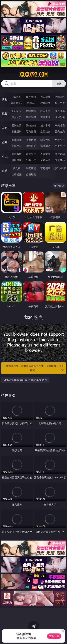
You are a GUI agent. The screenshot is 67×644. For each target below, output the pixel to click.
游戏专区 (60, 97)
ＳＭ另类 (60, 117)
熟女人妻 (17, 117)
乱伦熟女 (45, 131)
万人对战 (45, 97)
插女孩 (17, 168)
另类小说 (31, 160)
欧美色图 (45, 140)
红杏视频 (17, 174)
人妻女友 (45, 154)
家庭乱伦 (31, 154)
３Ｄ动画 (60, 111)
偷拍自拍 (31, 125)
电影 (5, 128)
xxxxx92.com (33, 75)
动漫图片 (60, 140)
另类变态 (60, 131)
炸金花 (31, 103)
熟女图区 (45, 146)
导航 (5, 171)
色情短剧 (31, 174)
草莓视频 (45, 168)
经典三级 (31, 131)
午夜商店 (31, 168)
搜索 (59, 84)
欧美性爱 (60, 125)
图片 (5, 142)
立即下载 (54, 636)
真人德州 (31, 97)
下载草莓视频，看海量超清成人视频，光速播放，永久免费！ (34, 368)
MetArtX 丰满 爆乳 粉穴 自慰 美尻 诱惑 (25, 380)
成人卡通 (45, 125)
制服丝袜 (17, 131)
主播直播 (45, 117)
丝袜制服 (31, 117)
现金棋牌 (45, 103)
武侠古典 (60, 154)
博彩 (5, 99)
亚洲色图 (31, 140)
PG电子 (17, 97)
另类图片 (60, 146)
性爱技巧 (60, 160)
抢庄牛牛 (60, 103)
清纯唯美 (31, 146)
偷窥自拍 (17, 140)
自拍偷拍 (31, 111)
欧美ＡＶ (45, 111)
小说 (5, 157)
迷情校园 (17, 160)
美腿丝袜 (17, 146)
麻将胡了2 (17, 103)
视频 (5, 114)
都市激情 (17, 154)
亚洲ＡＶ (17, 111)
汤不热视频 (60, 168)
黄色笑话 (45, 160)
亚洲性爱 (17, 125)
